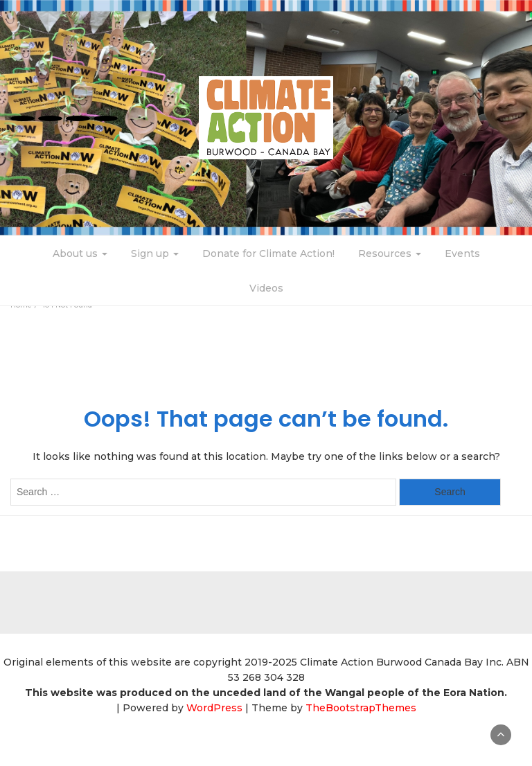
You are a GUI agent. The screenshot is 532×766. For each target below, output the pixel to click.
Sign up (155, 253)
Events (462, 253)
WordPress (214, 708)
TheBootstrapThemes (361, 708)
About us (80, 253)
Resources (390, 253)
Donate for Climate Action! (268, 253)
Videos (266, 288)
